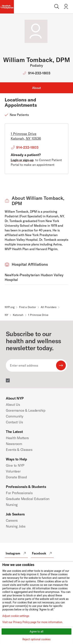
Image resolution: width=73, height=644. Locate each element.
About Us (13, 405)
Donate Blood (16, 477)
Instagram (16, 553)
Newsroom (14, 444)
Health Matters (17, 438)
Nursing (12, 505)
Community (15, 416)
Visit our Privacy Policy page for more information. (33, 622)
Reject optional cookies (36, 639)
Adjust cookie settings (16, 616)
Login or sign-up (22, 160)
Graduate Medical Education (28, 499)
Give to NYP (15, 465)
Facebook (42, 553)
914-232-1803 (39, 73)
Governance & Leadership (26, 410)
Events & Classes (19, 450)
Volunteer (13, 471)
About (36, 88)
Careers (12, 520)
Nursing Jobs (16, 526)
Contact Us (14, 422)
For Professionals (19, 493)
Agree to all (36, 632)
